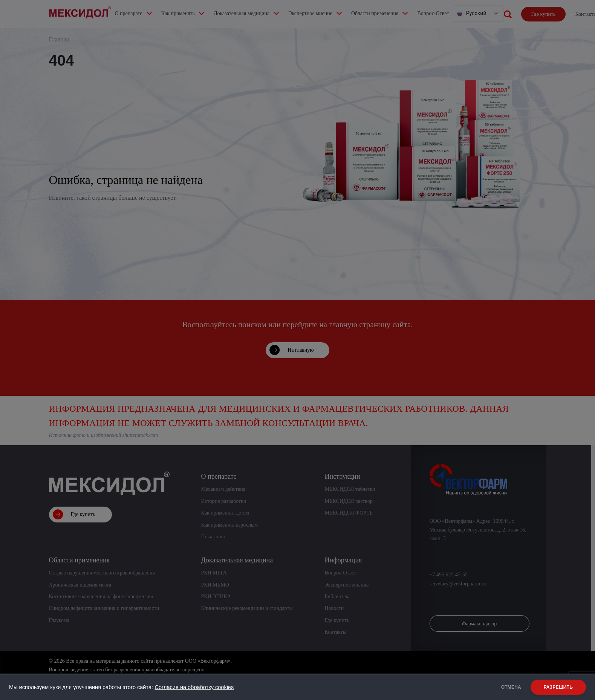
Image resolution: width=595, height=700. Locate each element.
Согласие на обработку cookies (194, 687)
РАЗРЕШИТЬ (558, 687)
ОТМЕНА (506, 687)
